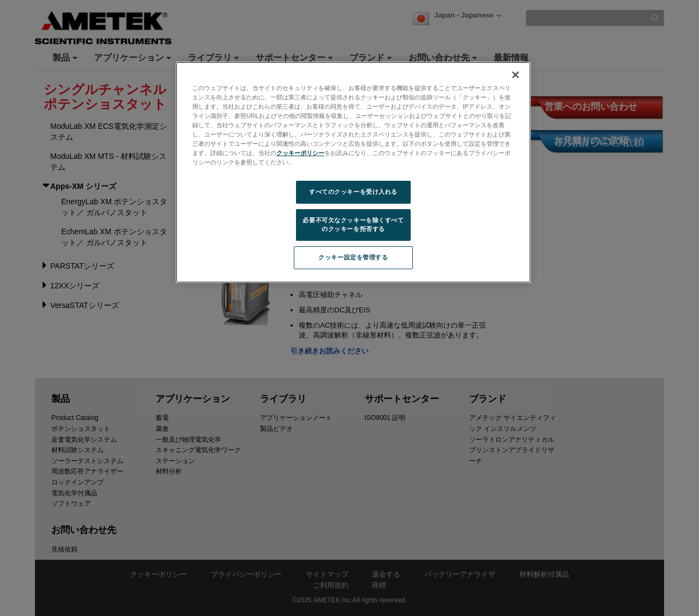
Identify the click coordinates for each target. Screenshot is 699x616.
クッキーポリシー (300, 153)
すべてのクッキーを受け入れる (353, 192)
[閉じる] (516, 75)
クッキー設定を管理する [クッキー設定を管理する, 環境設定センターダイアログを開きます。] (353, 257)
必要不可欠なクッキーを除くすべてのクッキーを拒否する (353, 224)
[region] (353, 172)
